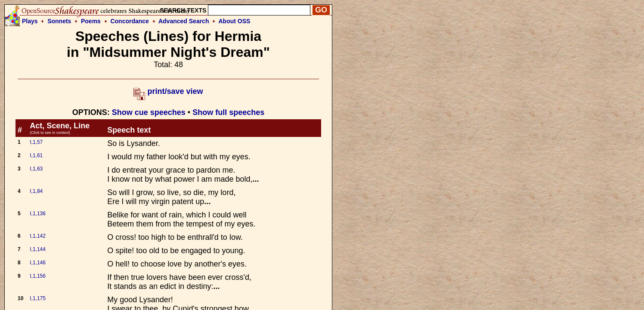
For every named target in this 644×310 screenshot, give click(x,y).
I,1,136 (38, 214)
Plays (30, 21)
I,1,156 (38, 276)
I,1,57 (36, 142)
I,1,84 (36, 191)
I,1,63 (36, 169)
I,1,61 (36, 155)
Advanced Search (184, 21)
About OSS (235, 21)
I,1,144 (38, 249)
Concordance (129, 21)
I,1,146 (38, 263)
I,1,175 (38, 298)
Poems (91, 21)
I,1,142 (38, 236)
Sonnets (59, 21)
